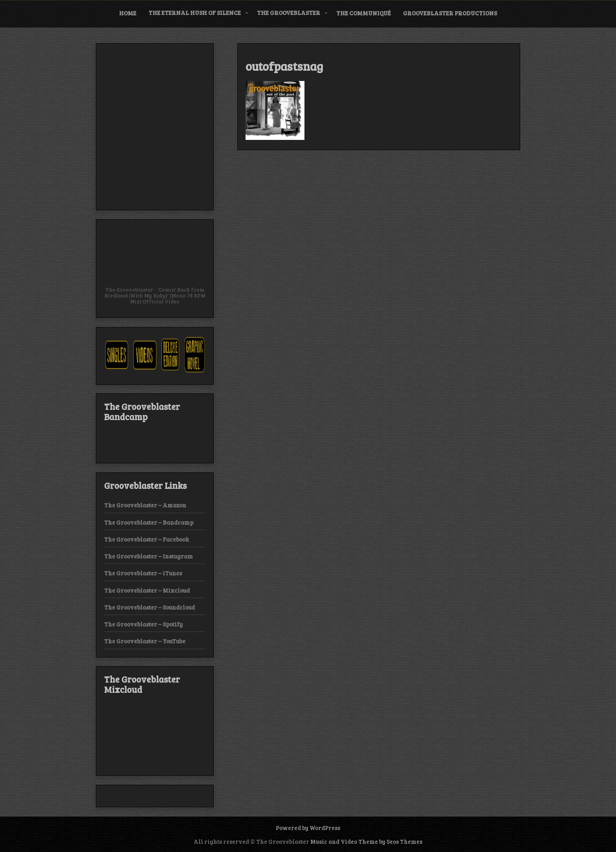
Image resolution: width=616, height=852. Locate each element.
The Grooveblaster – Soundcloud (149, 607)
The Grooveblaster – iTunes (143, 573)
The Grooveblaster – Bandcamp (149, 522)
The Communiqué (364, 13)
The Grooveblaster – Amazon (145, 505)
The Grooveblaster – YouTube (145, 641)
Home (128, 13)
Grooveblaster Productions (450, 13)
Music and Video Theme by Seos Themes (366, 841)
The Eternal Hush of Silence (195, 13)
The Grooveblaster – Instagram (148, 556)
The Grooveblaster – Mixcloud (147, 590)
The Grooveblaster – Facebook (147, 539)
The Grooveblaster (289, 13)
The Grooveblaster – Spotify (143, 624)
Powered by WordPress (308, 828)
